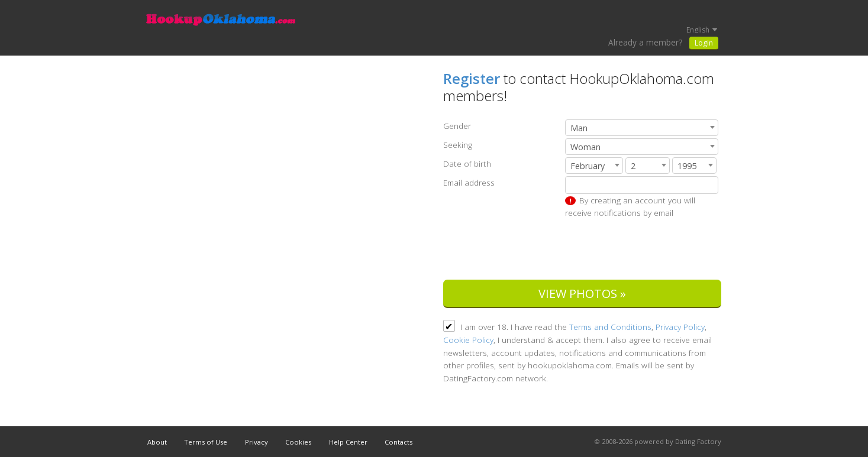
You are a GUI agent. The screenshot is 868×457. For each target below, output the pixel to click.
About (157, 442)
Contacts (398, 442)
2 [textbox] (633, 166)
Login (704, 43)
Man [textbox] (579, 128)
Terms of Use (206, 442)
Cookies (298, 442)
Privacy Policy (680, 327)
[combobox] (642, 128)
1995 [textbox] (687, 166)
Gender (457, 126)
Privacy (256, 442)
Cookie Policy (468, 340)
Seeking (458, 145)
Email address (469, 182)
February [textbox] (588, 166)
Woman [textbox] (585, 147)
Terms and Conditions (610, 327)
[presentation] (631, 251)
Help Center (348, 442)
